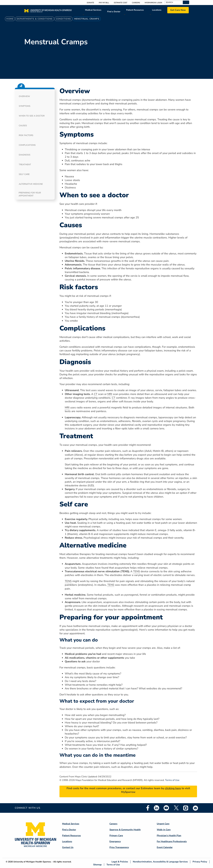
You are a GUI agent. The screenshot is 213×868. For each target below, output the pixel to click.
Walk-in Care (164, 830)
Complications (27, 145)
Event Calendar (165, 847)
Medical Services (93, 10)
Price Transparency (119, 847)
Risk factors (26, 135)
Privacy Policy (200, 862)
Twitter (176, 808)
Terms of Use (172, 780)
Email (196, 808)
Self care (24, 174)
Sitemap (97, 865)
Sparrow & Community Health (125, 830)
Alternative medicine (31, 184)
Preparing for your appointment (30, 194)
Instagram (186, 808)
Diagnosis (25, 155)
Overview (24, 96)
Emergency (115, 841)
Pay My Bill (104, 3)
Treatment (25, 165)
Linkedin (156, 808)
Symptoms (25, 106)
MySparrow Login (153, 3)
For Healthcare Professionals (172, 841)
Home (10, 19)
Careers (136, 3)
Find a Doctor (114, 12)
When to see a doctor (32, 116)
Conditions (63, 19)
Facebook (148, 808)
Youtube (166, 808)
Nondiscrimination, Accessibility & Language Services (160, 862)
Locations (157, 10)
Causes (23, 126)
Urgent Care (163, 824)
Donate (90, 3)
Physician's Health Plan (169, 836)
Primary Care (116, 836)
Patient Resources (135, 10)
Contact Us (68, 847)
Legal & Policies (120, 862)
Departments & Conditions (35, 19)
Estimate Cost (121, 3)
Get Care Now (178, 10)
